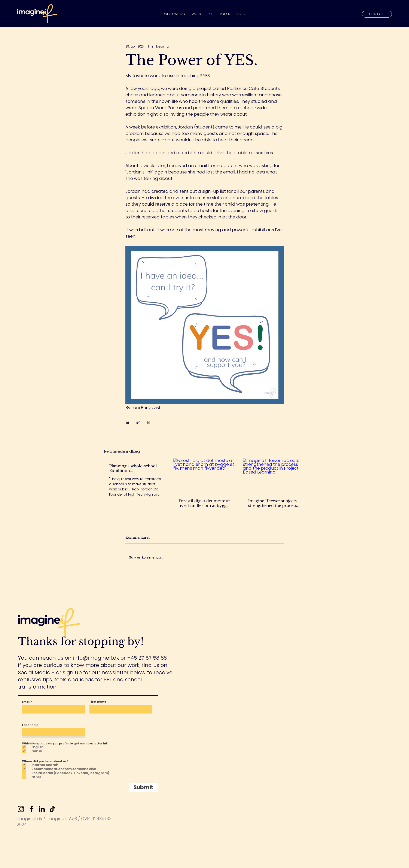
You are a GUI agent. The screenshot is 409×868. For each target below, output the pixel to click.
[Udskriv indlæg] (148, 422)
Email (26, 702)
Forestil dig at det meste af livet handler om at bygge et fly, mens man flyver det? (204, 503)
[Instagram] (21, 809)
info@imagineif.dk (96, 658)
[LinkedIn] (42, 809)
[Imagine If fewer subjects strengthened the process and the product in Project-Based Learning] (274, 476)
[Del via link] (138, 422)
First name (98, 702)
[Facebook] (31, 809)
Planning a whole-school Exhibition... (133, 468)
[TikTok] (52, 809)
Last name (30, 725)
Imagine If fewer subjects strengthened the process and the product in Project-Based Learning (272, 503)
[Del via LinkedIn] (127, 422)
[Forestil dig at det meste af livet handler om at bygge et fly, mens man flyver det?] (204, 476)
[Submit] (143, 787)
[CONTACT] (377, 14)
